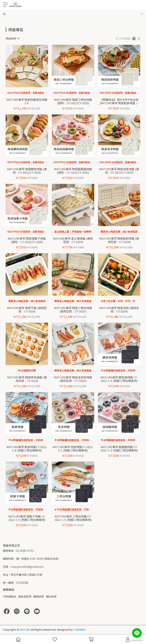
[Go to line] (137, 633)
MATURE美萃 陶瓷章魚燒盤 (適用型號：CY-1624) (27, 379)
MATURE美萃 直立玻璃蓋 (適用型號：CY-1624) (73, 240)
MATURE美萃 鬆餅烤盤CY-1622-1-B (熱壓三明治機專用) (27, 449)
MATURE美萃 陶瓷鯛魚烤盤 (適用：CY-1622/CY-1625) (27, 171)
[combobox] (13, 38)
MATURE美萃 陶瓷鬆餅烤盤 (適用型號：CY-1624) (119, 240)
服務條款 (39, 596)
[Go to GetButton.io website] (137, 640)
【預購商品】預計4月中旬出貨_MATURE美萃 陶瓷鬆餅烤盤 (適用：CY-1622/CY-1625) (119, 101)
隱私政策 (51, 596)
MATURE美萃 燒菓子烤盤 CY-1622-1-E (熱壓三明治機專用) (27, 518)
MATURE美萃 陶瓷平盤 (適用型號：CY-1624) (27, 310)
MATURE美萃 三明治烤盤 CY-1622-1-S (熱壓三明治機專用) (73, 518)
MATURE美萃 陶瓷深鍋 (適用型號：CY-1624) (119, 310)
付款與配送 (10, 596)
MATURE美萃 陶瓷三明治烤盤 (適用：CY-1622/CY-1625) (73, 101)
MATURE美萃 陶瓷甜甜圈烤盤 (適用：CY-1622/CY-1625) (73, 171)
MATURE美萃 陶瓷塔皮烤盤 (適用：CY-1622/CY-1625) (119, 171)
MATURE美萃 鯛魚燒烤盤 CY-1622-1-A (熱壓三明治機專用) (119, 379)
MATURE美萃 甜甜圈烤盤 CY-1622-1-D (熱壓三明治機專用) (119, 449)
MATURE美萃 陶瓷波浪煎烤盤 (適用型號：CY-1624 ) (73, 379)
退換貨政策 (25, 596)
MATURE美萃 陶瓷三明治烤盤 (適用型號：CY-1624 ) (73, 310)
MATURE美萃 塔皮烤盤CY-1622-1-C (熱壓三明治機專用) (73, 449)
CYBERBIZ (80, 630)
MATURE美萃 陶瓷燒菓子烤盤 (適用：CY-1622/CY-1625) (27, 240)
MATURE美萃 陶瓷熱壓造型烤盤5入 (27, 101)
